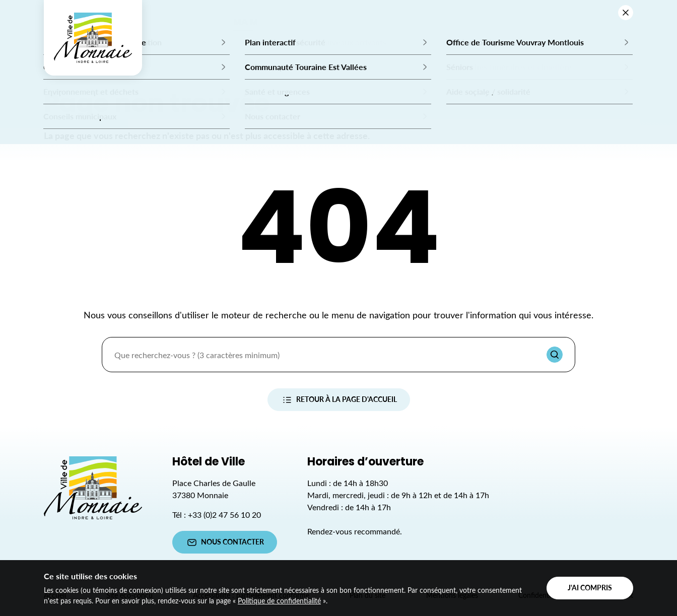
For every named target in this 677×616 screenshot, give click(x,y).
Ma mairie (257, 22)
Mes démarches (339, 22)
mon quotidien (435, 22)
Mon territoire (532, 22)
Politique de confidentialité (279, 601)
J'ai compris (590, 588)
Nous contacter (225, 542)
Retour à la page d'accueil (339, 400)
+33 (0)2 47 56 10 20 (224, 515)
